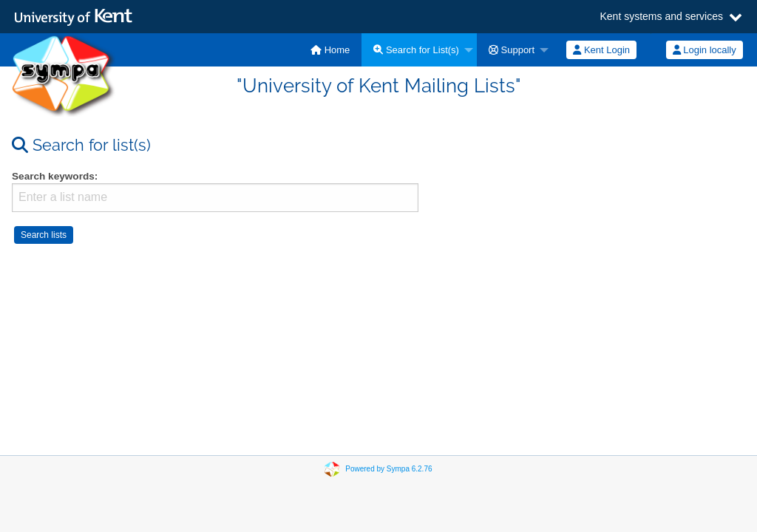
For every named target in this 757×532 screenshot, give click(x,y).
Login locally (705, 50)
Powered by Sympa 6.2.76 (388, 469)
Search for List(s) (416, 50)
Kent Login (601, 50)
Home (330, 50)
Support (512, 50)
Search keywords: (55, 176)
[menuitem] (330, 50)
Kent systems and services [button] (661, 17)
